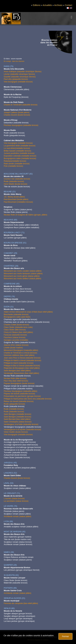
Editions (37, 5)
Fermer (65, 636)
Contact (69, 5)
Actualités (47, 5)
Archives (58, 5)
